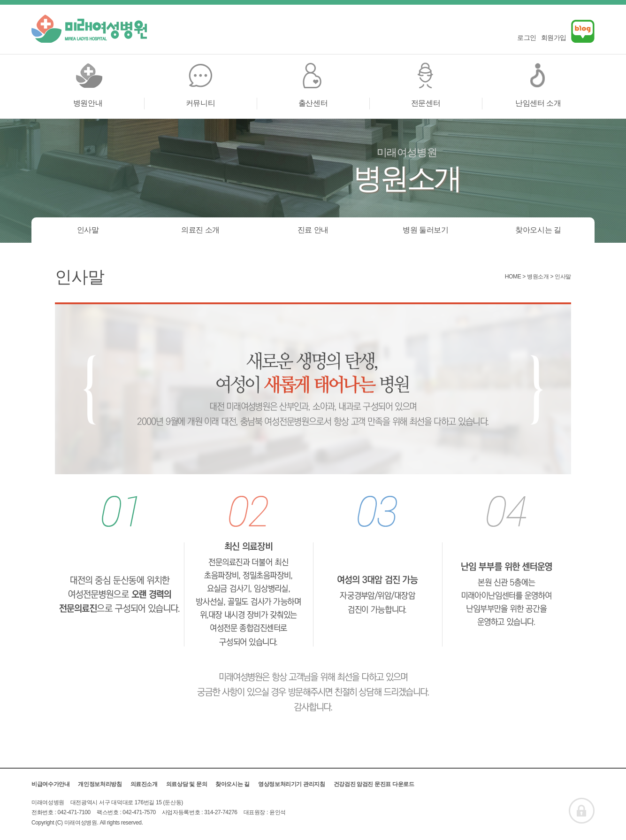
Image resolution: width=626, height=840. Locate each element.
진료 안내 (313, 230)
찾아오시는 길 (538, 230)
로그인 (527, 38)
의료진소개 (144, 784)
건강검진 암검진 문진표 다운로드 (374, 784)
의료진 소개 (200, 230)
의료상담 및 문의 (187, 784)
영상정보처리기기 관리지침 (292, 784)
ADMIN (582, 811)
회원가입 (554, 38)
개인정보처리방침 (100, 784)
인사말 (88, 230)
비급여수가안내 (50, 784)
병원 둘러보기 (425, 230)
